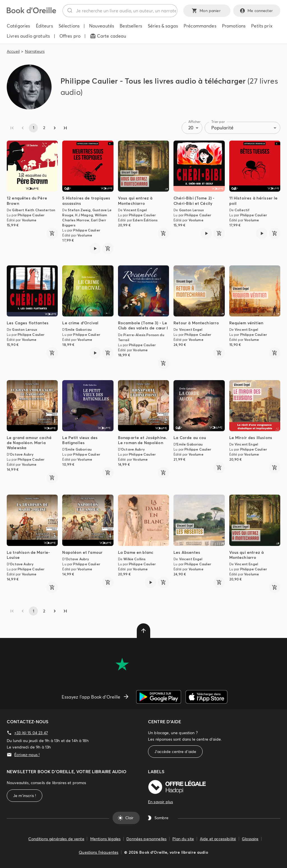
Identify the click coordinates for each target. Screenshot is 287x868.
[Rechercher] (69, 11)
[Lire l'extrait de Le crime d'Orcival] (95, 353)
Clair (126, 818)
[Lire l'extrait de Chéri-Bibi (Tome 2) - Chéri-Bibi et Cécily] (206, 233)
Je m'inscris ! (25, 796)
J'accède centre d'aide (175, 752)
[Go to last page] (65, 128)
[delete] (143, 631)
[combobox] (120, 11)
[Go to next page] (55, 128)
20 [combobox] (191, 128)
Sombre (158, 818)
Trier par (218, 122)
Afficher (195, 122)
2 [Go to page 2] (44, 128)
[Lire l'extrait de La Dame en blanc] (151, 582)
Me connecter (257, 11)
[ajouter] (52, 233)
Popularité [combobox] (222, 128)
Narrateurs (35, 51)
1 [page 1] (33, 128)
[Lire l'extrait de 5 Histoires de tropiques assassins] (95, 249)
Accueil (13, 51)
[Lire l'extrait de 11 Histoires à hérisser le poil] (262, 233)
